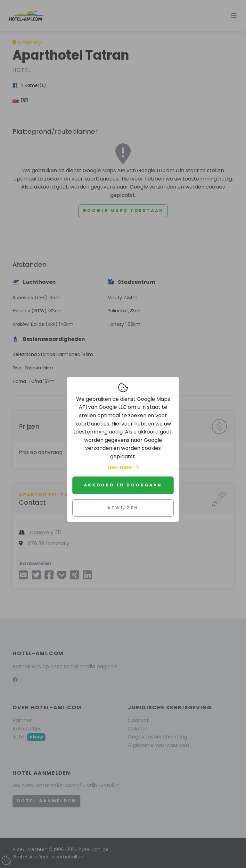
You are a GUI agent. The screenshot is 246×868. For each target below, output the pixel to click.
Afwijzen (123, 508)
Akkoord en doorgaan (123, 485)
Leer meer (123, 467)
